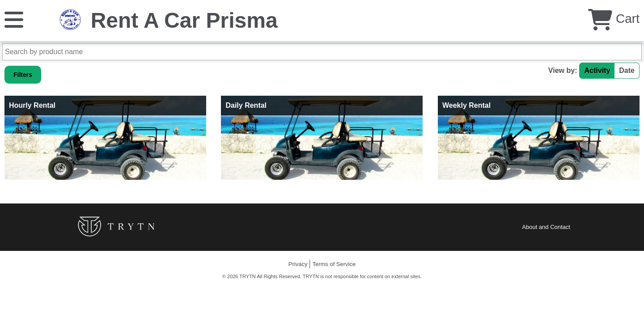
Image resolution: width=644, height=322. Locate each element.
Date (627, 70)
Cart (614, 19)
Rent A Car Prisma (184, 20)
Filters (23, 75)
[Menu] (14, 19)
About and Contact (546, 227)
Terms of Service (334, 264)
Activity (597, 70)
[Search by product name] (322, 52)
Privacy (298, 264)
